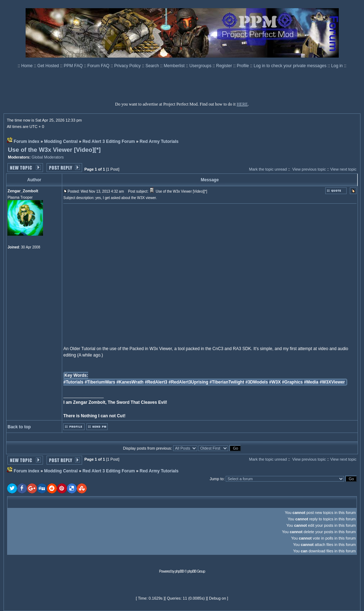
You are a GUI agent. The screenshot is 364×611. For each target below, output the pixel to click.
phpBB (179, 571)
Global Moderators (48, 157)
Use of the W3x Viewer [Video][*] (54, 150)
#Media (311, 382)
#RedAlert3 (156, 382)
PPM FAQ (74, 66)
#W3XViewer (332, 382)
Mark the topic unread (268, 169)
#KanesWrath (130, 382)
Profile (243, 66)
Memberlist (175, 66)
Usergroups (201, 66)
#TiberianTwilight (227, 382)
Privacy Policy (128, 66)
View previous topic (309, 169)
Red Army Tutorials (159, 141)
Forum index (27, 141)
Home (28, 66)
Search (153, 66)
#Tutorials (73, 382)
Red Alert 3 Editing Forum (109, 141)
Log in (337, 66)
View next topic (343, 169)
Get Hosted (49, 66)
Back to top (19, 427)
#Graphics (292, 382)
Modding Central (61, 141)
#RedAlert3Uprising (188, 382)
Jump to (217, 479)
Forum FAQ (99, 66)
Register (225, 66)
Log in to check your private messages (290, 66)
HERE (242, 104)
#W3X (275, 382)
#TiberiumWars (100, 382)
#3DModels (256, 382)
